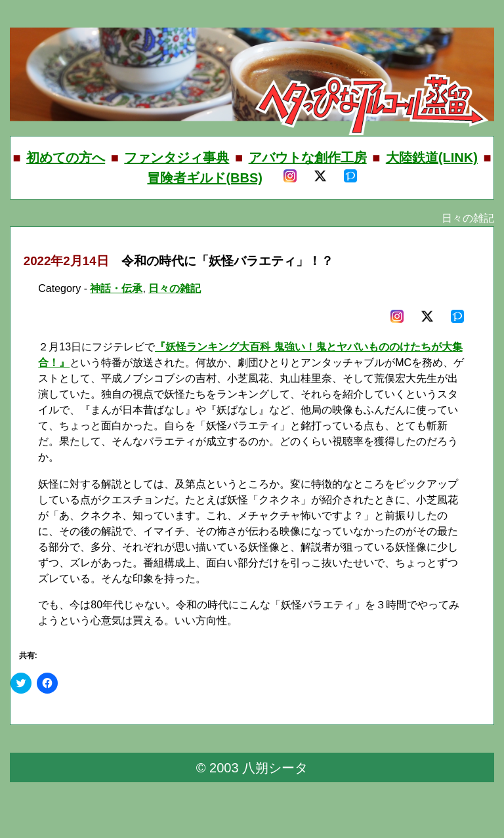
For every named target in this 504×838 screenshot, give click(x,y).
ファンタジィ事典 (177, 157)
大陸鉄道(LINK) (432, 157)
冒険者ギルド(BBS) (205, 178)
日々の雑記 (175, 288)
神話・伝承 (116, 288)
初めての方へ (66, 157)
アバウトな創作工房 (308, 157)
